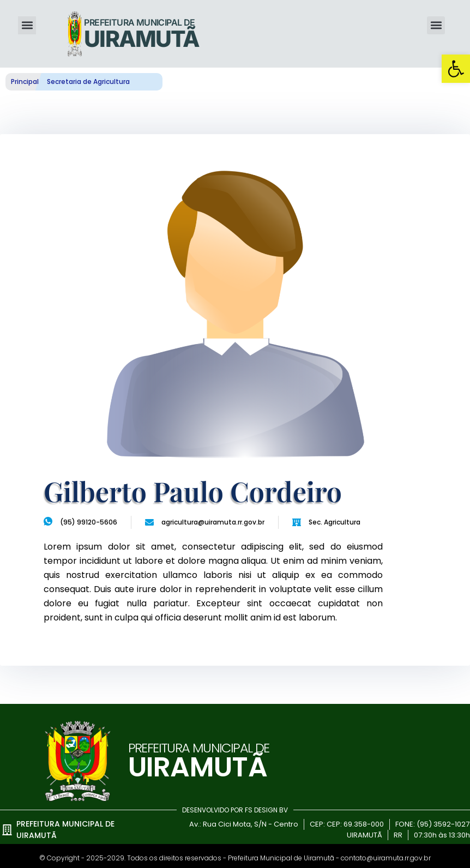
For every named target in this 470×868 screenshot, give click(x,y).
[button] (27, 25)
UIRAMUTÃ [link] (141, 39)
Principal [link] (25, 82)
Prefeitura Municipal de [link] (139, 22)
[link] (456, 69)
